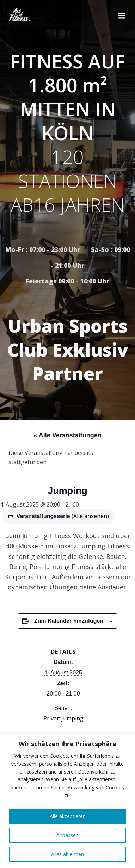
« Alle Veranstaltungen (67, 435)
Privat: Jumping (63, 718)
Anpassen (67, 835)
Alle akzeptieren (68, 816)
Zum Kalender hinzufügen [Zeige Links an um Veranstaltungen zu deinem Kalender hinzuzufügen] (69, 621)
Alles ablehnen (67, 854)
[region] (67, 801)
